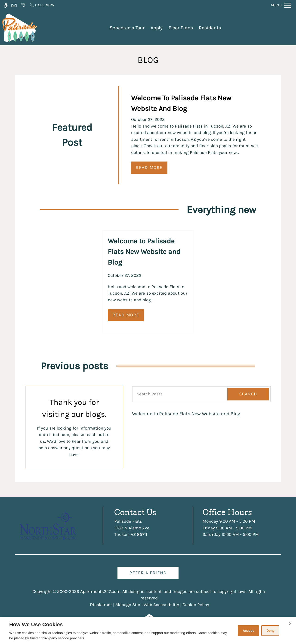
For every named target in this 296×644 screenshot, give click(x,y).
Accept (248, 631)
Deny (270, 631)
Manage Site (128, 605)
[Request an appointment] (23, 5)
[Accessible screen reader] (6, 5)
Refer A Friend (148, 573)
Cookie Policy (196, 605)
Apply (157, 28)
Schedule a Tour (127, 28)
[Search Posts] (178, 394)
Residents (210, 28)
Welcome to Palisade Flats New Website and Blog (186, 414)
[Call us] (42, 5)
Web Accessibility (161, 605)
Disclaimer (101, 605)
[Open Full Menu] (281, 5)
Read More (149, 168)
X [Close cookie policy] (290, 624)
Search (248, 394)
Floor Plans (181, 28)
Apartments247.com (100, 592)
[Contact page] (14, 5)
